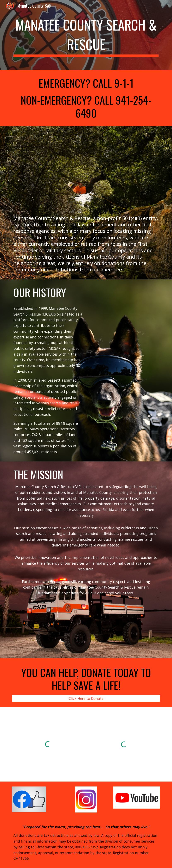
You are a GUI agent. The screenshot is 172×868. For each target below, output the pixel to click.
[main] (86, 35)
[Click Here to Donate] (86, 698)
